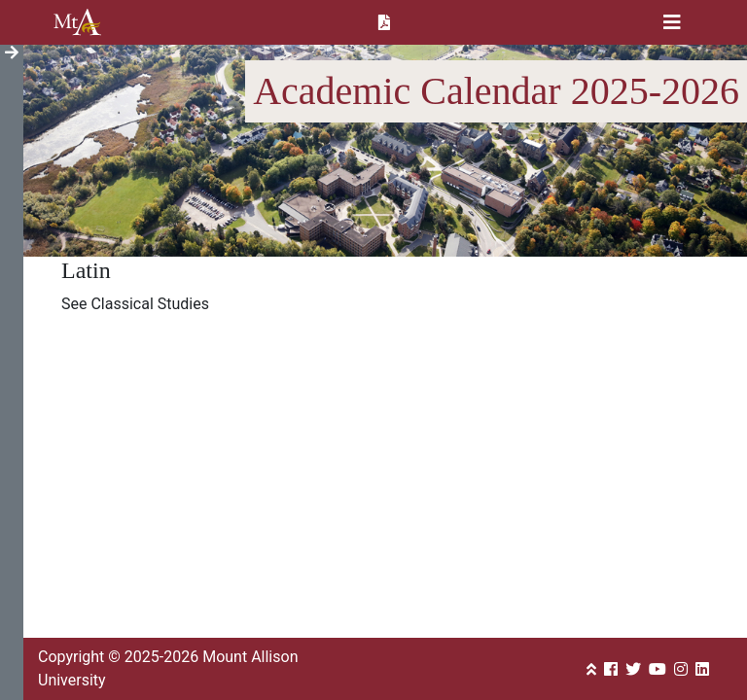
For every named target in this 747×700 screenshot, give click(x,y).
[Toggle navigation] (672, 22)
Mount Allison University (77, 22)
